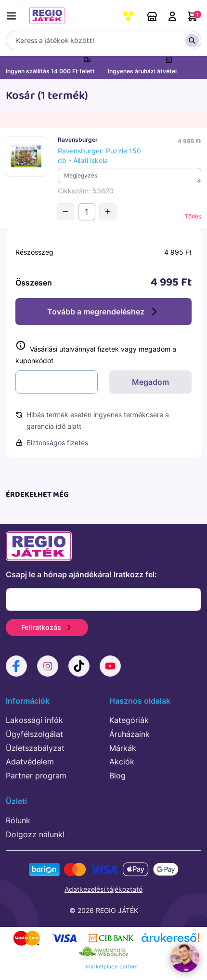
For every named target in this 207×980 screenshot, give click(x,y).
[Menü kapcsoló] (13, 14)
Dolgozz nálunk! (35, 834)
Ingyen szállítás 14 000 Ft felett (50, 71)
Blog (117, 776)
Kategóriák (129, 720)
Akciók (122, 762)
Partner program (36, 776)
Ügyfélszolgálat (34, 734)
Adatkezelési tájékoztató (103, 889)
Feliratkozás (47, 627)
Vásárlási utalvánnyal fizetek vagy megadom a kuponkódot (96, 353)
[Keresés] (103, 41)
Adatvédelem (30, 762)
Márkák (123, 748)
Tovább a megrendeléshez (103, 312)
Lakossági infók (34, 720)
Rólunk (18, 820)
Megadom (150, 382)
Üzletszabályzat (35, 748)
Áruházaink (152, 16)
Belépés (172, 16)
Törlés (193, 216)
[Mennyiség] (87, 212)
